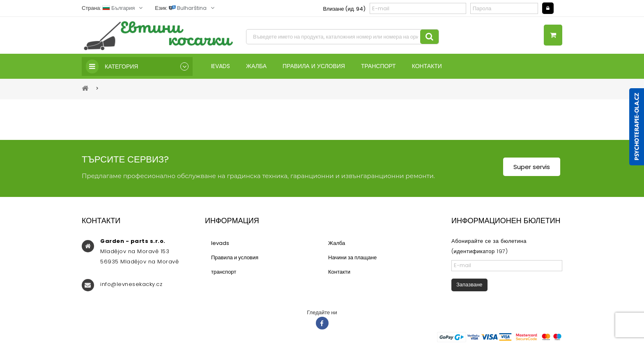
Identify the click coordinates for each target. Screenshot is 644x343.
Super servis (532, 167)
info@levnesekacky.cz (131, 284)
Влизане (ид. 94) (344, 9)
